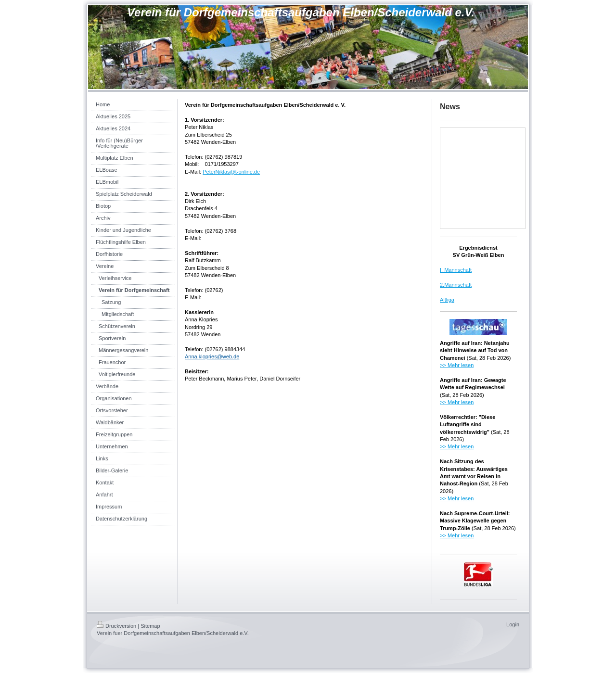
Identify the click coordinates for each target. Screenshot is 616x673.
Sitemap (150, 626)
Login (513, 624)
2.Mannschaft (456, 285)
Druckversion (116, 626)
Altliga (447, 300)
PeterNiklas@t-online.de (231, 172)
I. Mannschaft (456, 270)
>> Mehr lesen (457, 365)
